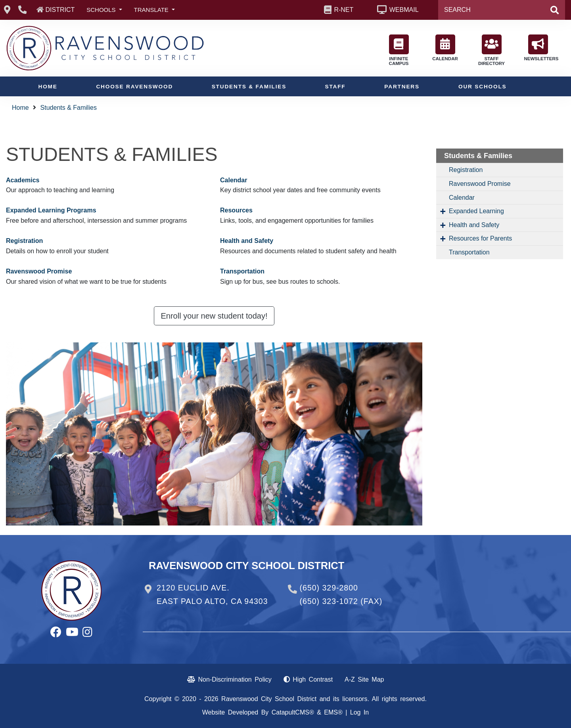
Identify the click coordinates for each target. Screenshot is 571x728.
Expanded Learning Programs (51, 210)
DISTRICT (60, 10)
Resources (236, 210)
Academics (23, 180)
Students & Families (249, 87)
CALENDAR (445, 48)
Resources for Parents (480, 238)
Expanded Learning (476, 211)
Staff (335, 87)
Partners (402, 87)
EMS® (333, 712)
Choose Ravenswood (134, 87)
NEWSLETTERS (540, 48)
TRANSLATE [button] (152, 10)
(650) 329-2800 (329, 588)
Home (48, 87)
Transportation (242, 271)
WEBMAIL (404, 10)
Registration (24, 241)
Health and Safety (247, 241)
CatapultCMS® (293, 712)
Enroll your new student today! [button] (214, 316)
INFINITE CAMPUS (399, 50)
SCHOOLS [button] (102, 10)
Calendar (234, 180)
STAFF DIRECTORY (491, 50)
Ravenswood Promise (39, 271)
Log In (359, 712)
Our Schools (483, 87)
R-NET (344, 10)
